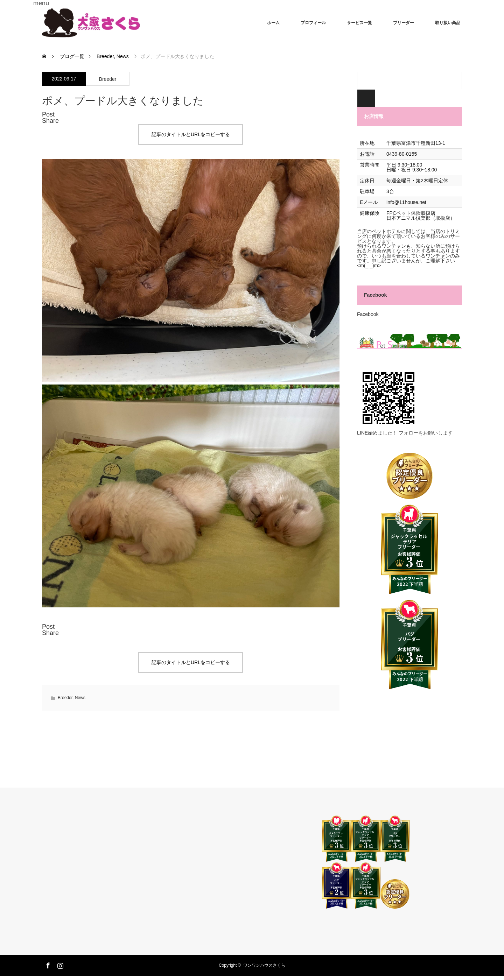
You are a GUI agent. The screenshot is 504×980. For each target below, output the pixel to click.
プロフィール (313, 23)
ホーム (273, 23)
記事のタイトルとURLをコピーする (191, 134)
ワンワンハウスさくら (264, 965)
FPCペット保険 (404, 213)
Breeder (108, 79)
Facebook (375, 295)
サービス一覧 (359, 23)
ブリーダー (404, 23)
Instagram (59, 964)
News (80, 698)
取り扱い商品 (448, 23)
